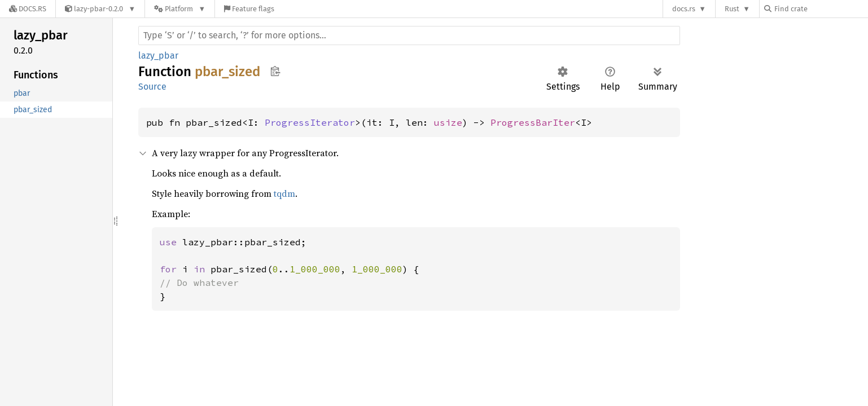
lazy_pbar (158, 56)
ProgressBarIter (533, 122)
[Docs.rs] (28, 9)
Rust (732, 9)
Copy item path (275, 71)
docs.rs (684, 9)
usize (448, 122)
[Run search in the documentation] (409, 36)
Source (152, 87)
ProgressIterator (310, 122)
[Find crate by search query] (821, 9)
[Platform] (180, 9)
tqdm (284, 193)
